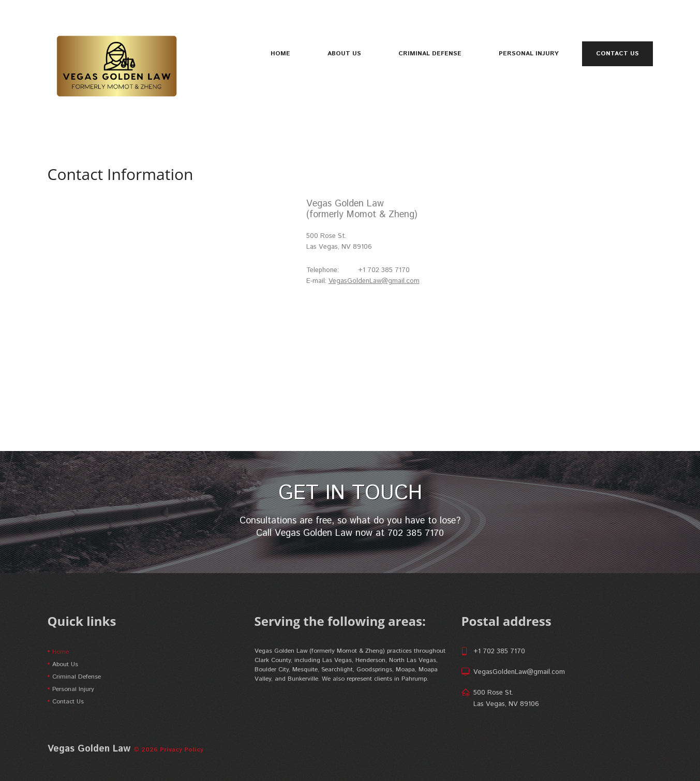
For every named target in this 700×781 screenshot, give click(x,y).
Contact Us (617, 54)
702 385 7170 (416, 533)
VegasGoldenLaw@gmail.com (374, 281)
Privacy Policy (182, 750)
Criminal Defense (430, 54)
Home (280, 54)
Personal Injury (529, 54)
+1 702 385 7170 (499, 651)
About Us (344, 54)
